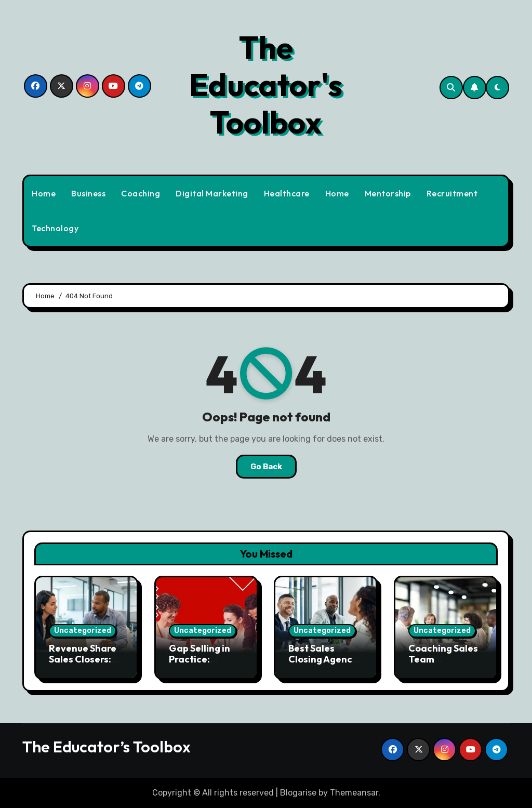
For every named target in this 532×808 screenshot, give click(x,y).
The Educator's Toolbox (266, 85)
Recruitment (452, 193)
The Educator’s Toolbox (107, 747)
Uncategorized (83, 631)
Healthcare (287, 193)
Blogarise (298, 793)
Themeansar (354, 793)
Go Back (266, 467)
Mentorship (388, 193)
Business (88, 193)
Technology (55, 228)
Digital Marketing (212, 193)
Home (44, 193)
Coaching (141, 193)
